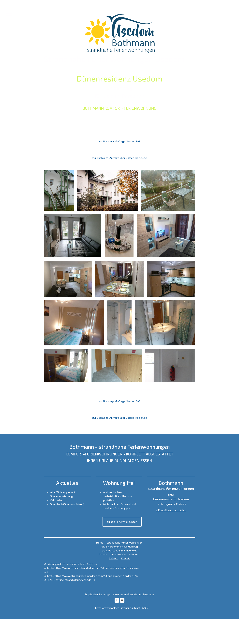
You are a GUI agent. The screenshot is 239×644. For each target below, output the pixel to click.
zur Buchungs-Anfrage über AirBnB (119, 141)
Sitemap (68, 629)
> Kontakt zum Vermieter (171, 510)
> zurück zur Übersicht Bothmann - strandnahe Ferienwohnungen (120, 390)
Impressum (47, 629)
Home (100, 542)
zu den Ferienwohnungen (122, 522)
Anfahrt (113, 558)
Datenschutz (59, 629)
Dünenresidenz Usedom (125, 554)
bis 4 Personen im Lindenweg (119, 550)
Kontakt (126, 558)
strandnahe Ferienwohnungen (125, 542)
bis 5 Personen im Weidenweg (120, 546)
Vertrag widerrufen (83, 629)
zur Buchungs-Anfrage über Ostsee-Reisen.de (120, 158)
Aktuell (103, 554)
